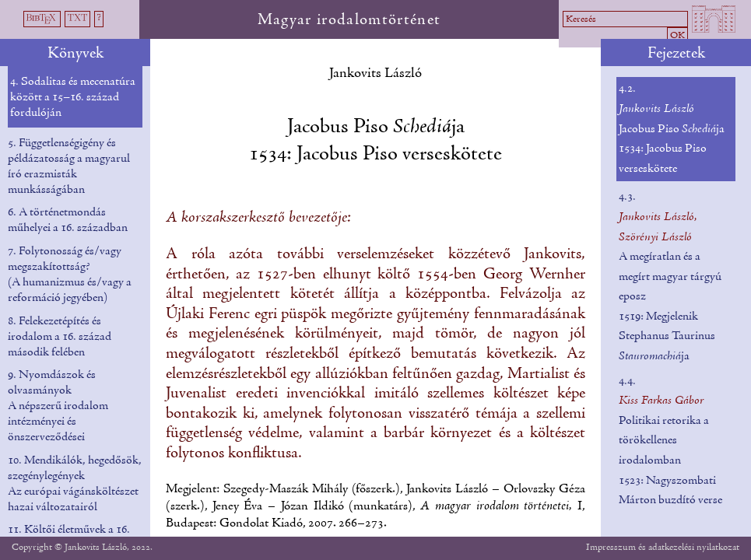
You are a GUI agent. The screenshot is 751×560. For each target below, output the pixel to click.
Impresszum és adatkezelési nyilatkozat (663, 547)
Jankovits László (375, 73)
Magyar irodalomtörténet (349, 20)
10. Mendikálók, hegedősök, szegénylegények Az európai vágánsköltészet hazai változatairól (75, 484)
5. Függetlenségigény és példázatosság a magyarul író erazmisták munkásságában (69, 166)
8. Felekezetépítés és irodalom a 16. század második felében (60, 337)
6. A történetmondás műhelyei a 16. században (68, 220)
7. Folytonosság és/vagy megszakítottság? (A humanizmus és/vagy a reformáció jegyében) (70, 275)
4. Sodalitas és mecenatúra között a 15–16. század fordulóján (73, 97)
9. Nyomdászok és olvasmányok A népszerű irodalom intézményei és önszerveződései (58, 406)
